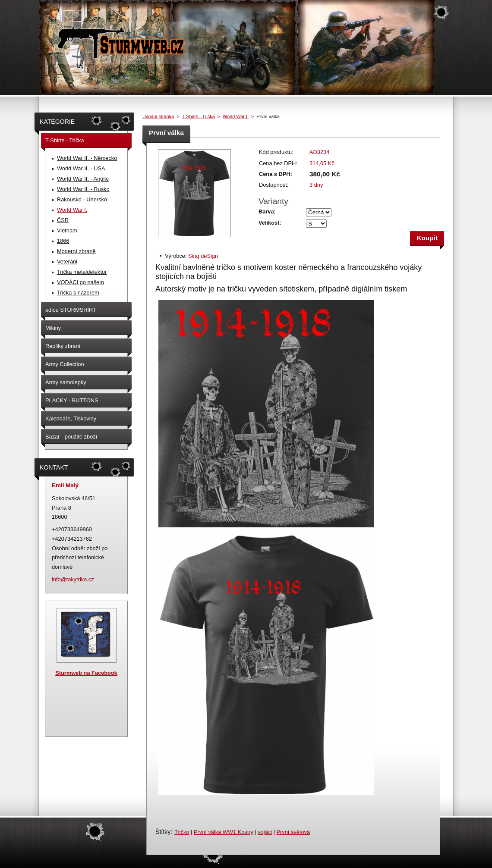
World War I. (236, 116)
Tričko (182, 832)
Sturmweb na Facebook (86, 673)
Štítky (163, 832)
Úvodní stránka (158, 116)
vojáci (265, 832)
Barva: (267, 212)
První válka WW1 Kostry (224, 832)
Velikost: (270, 223)
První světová (293, 832)
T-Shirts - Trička (199, 116)
